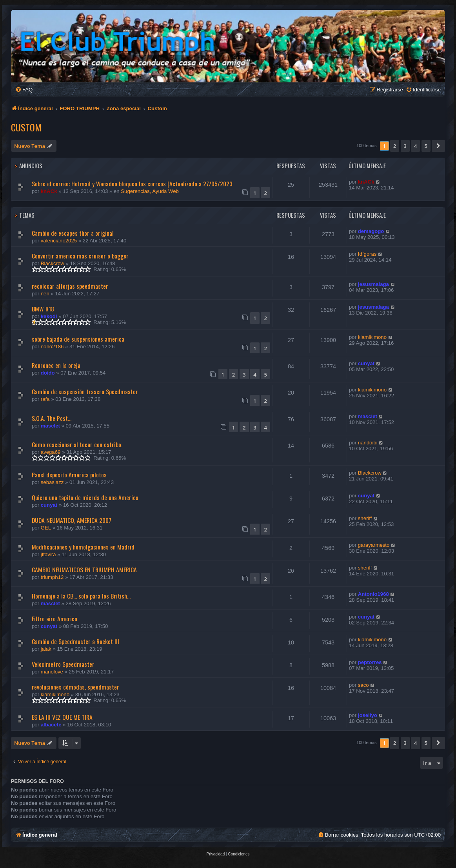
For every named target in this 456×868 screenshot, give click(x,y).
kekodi (49, 316)
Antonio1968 (373, 594)
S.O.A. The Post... (52, 418)
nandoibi (368, 443)
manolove (52, 672)
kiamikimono (372, 337)
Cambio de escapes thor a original (73, 233)
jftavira (48, 554)
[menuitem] (24, 90)
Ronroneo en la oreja (56, 365)
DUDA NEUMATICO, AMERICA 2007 (72, 520)
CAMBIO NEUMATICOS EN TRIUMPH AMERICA (84, 570)
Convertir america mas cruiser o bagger (80, 256)
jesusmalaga (373, 284)
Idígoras (367, 254)
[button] (438, 146)
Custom (26, 127)
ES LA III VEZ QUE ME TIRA (62, 717)
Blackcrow (53, 263)
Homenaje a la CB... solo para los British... (81, 596)
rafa (45, 399)
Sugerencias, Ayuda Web (150, 191)
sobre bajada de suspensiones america (78, 339)
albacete (51, 725)
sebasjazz (52, 482)
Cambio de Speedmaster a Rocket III (75, 641)
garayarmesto (374, 545)
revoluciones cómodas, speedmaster (75, 687)
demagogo (371, 231)
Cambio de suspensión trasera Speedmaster (85, 391)
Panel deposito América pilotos (69, 475)
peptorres (370, 662)
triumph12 (52, 577)
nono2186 (52, 347)
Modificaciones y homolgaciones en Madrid (83, 547)
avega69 (51, 452)
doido (48, 373)
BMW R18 (43, 309)
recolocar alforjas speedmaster (70, 286)
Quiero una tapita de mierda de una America (85, 497)
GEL (46, 528)
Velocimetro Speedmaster (63, 664)
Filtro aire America (55, 619)
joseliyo (368, 715)
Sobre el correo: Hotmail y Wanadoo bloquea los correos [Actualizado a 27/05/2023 (132, 184)
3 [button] (405, 146)
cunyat (366, 363)
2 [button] (395, 146)
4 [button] (415, 146)
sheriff (365, 518)
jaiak (46, 649)
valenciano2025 (59, 241)
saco (363, 685)
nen (45, 294)
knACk (49, 191)
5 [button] (426, 146)
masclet (50, 426)
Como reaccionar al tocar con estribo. (77, 444)
